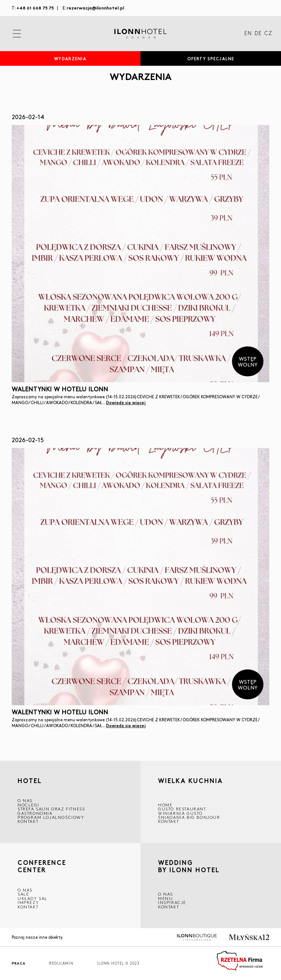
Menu (165, 898)
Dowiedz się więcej (126, 402)
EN (248, 34)
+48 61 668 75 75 (35, 7)
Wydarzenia (70, 58)
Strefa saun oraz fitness (51, 809)
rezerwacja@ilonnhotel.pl (95, 7)
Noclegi (28, 805)
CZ (268, 34)
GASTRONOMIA (35, 813)
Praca (19, 963)
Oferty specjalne (211, 58)
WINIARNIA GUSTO (180, 813)
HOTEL (30, 780)
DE (258, 34)
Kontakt (28, 821)
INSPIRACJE (172, 902)
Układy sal (33, 898)
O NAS (25, 800)
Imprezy (28, 902)
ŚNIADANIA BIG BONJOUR (189, 817)
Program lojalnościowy (51, 817)
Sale (23, 894)
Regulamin (61, 963)
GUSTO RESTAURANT (182, 809)
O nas (166, 894)
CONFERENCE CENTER (42, 866)
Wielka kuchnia (190, 781)
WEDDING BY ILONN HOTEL (189, 867)
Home (165, 805)
